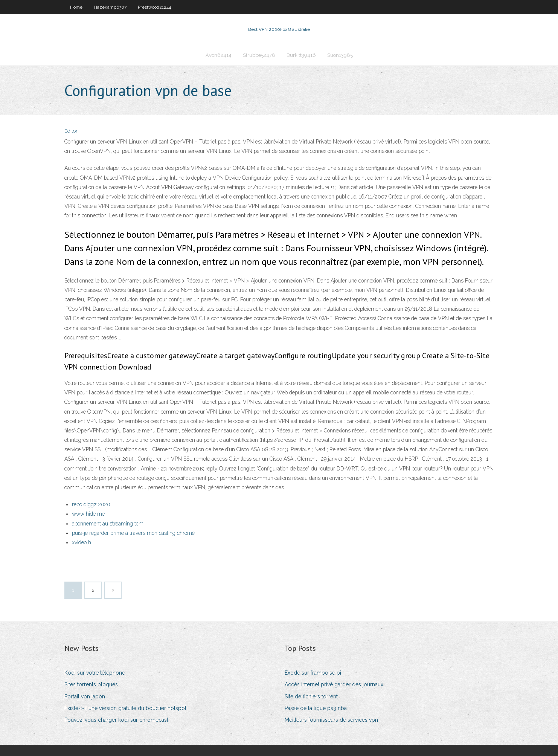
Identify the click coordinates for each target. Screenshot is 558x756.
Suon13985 (340, 55)
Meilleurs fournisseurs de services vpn (331, 720)
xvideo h (82, 542)
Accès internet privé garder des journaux (334, 684)
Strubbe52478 (259, 55)
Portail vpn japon (85, 696)
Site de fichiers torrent (311, 696)
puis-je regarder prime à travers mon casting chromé (133, 533)
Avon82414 (219, 55)
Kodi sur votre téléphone (95, 673)
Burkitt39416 (301, 55)
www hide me (88, 514)
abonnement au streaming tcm (108, 524)
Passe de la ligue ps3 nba (316, 708)
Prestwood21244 (154, 7)
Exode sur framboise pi (313, 673)
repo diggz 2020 (91, 504)
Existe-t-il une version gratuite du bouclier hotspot (125, 708)
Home (76, 7)
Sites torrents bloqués (91, 684)
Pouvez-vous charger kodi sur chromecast (116, 720)
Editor (71, 131)
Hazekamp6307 (110, 7)
